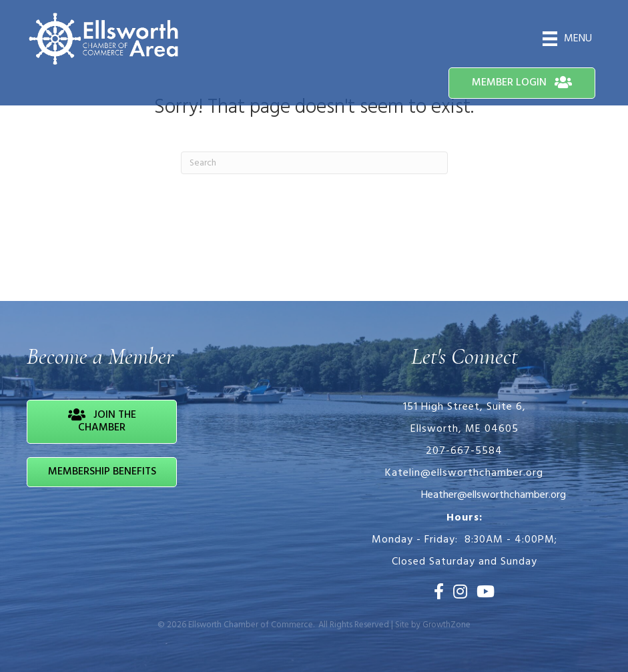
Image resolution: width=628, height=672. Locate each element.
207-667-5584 (464, 451)
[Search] (314, 163)
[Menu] (567, 39)
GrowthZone (446, 625)
